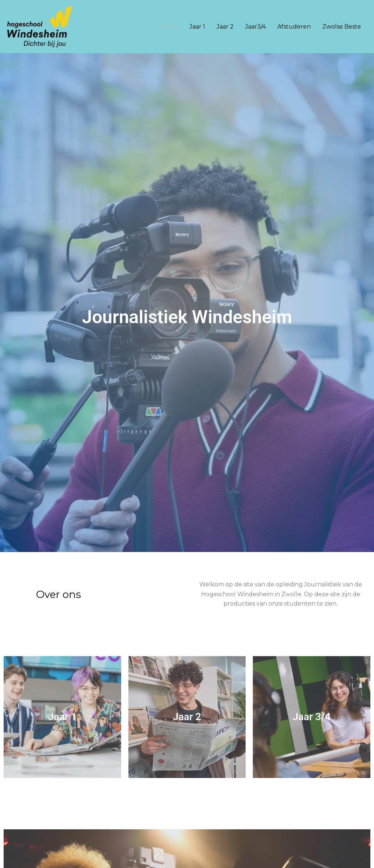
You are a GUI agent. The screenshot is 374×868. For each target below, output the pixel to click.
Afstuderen (294, 27)
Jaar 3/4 (312, 717)
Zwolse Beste (342, 27)
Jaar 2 (225, 27)
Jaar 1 (197, 27)
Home (169, 27)
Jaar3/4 (256, 27)
